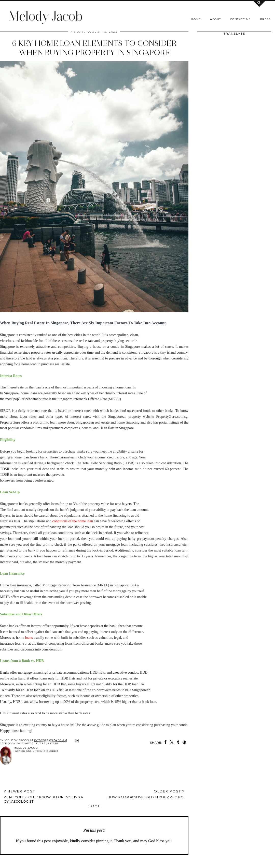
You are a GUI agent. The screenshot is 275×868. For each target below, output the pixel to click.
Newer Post (49, 796)
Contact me (241, 19)
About (216, 19)
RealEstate (49, 743)
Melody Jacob (45, 16)
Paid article (27, 743)
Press (265, 19)
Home (196, 19)
